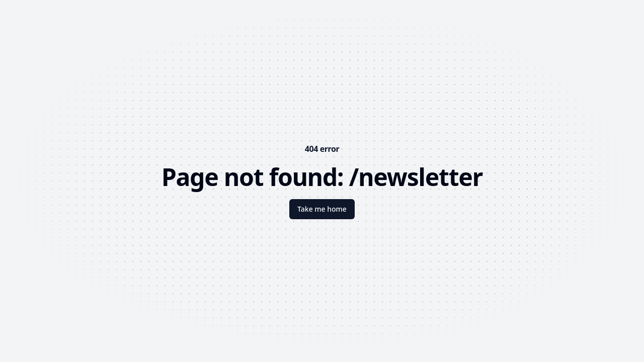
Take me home (322, 209)
